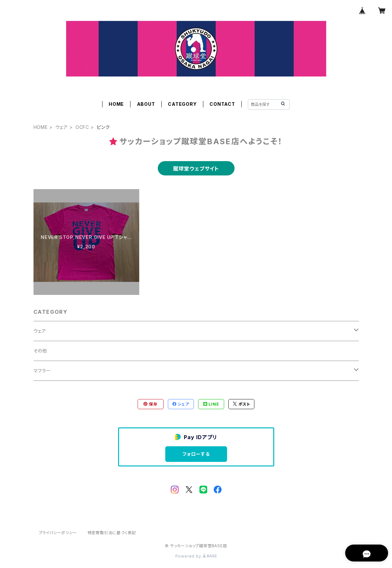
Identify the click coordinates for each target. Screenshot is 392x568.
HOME (116, 104)
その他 (40, 351)
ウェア (62, 127)
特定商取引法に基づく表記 (112, 533)
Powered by (196, 556)
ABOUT (146, 104)
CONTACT (222, 104)
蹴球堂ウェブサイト (196, 169)
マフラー (42, 371)
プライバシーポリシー (58, 533)
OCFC (82, 127)
